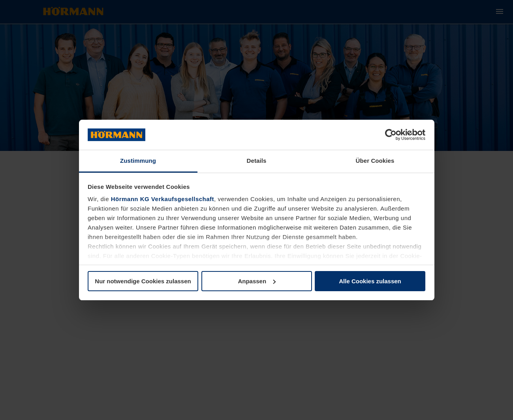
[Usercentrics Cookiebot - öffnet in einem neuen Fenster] (391, 135)
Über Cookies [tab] (375, 161)
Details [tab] (257, 161)
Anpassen (257, 281)
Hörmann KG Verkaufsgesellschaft (163, 199)
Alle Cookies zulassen (370, 281)
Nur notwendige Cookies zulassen (143, 281)
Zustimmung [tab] (138, 161)
